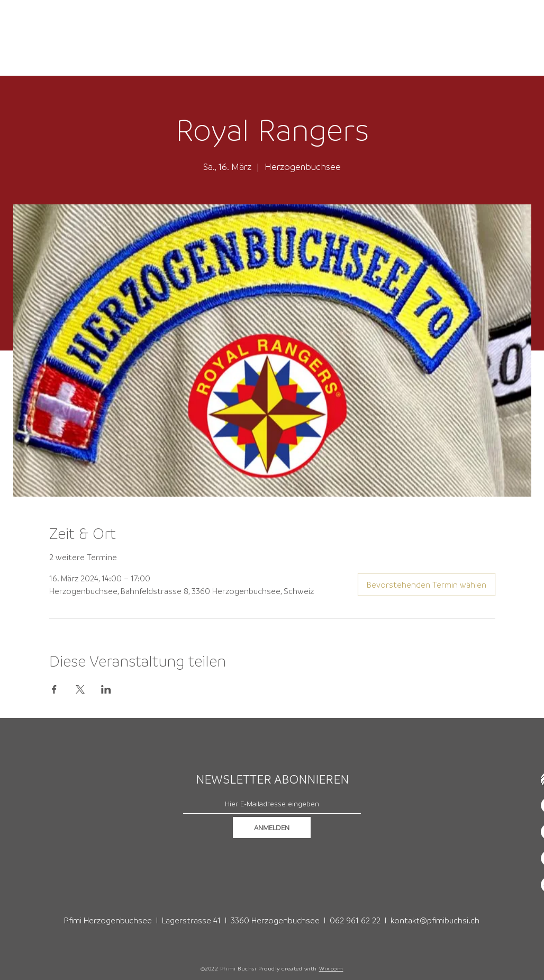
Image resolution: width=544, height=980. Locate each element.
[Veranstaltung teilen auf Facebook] (54, 689)
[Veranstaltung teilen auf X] (80, 689)
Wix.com (331, 968)
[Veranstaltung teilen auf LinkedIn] (106, 689)
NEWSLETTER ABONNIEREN (272, 779)
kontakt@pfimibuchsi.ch (435, 920)
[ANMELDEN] (272, 828)
